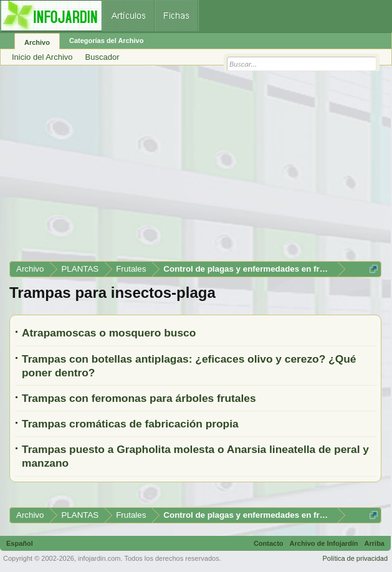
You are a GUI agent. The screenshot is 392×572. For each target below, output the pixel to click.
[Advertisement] (195, 168)
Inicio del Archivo (42, 57)
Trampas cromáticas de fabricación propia (130, 424)
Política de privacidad (355, 558)
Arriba (375, 543)
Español (20, 543)
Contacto (269, 543)
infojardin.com (99, 558)
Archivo (37, 42)
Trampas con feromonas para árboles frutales (139, 398)
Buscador (103, 57)
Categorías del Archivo (106, 41)
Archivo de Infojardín (324, 543)
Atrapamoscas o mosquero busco (109, 333)
